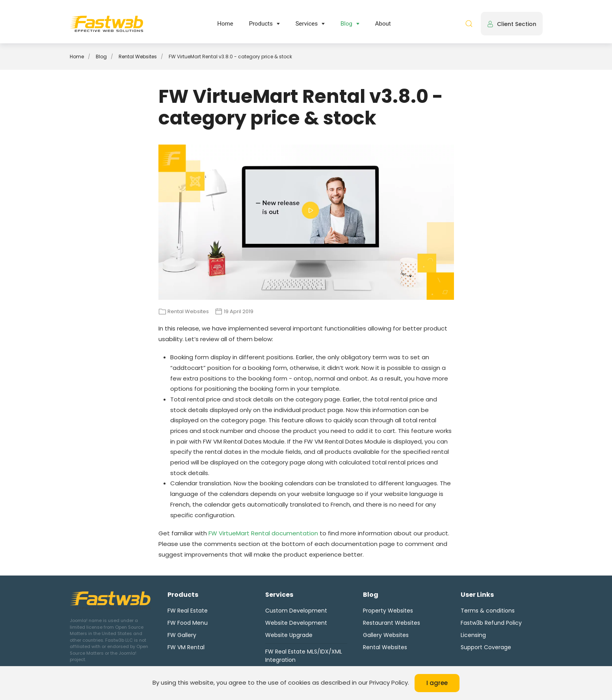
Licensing (473, 635)
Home (225, 24)
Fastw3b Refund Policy (491, 623)
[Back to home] (107, 24)
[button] (469, 24)
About (383, 24)
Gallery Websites (386, 635)
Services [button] (307, 24)
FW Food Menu (188, 623)
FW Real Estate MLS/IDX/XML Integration (304, 656)
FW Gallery (182, 635)
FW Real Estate (188, 611)
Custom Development (296, 611)
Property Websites (388, 611)
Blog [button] (346, 24)
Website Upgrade (289, 635)
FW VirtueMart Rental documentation (263, 533)
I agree (437, 683)
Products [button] (261, 24)
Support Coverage (486, 647)
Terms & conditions (488, 611)
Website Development (296, 623)
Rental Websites (385, 647)
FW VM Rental (186, 647)
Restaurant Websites (392, 623)
